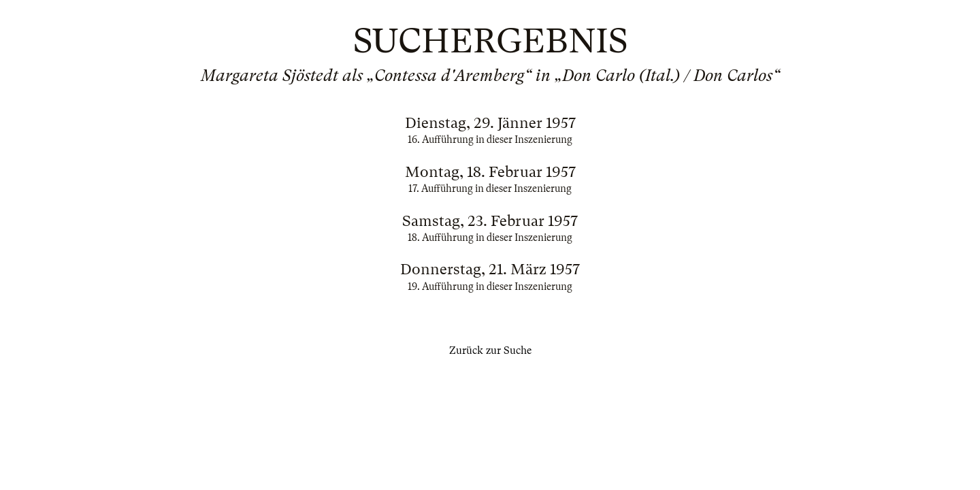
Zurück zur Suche (490, 350)
